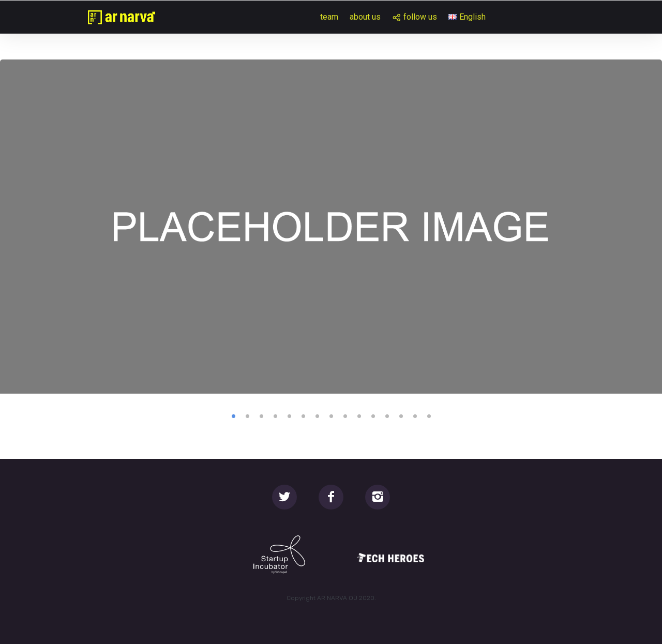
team (329, 17)
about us (365, 17)
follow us (420, 17)
